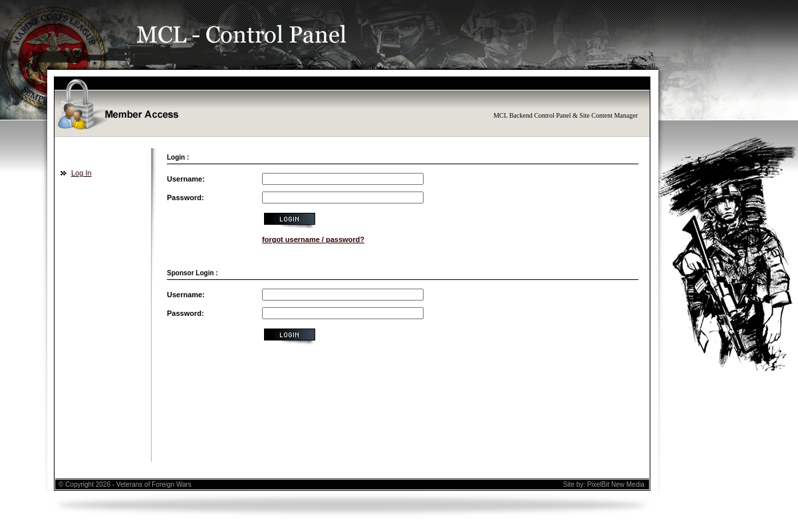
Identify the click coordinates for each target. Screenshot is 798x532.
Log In (81, 173)
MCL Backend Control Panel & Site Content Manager (566, 115)
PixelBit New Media (616, 484)
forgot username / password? (313, 239)
